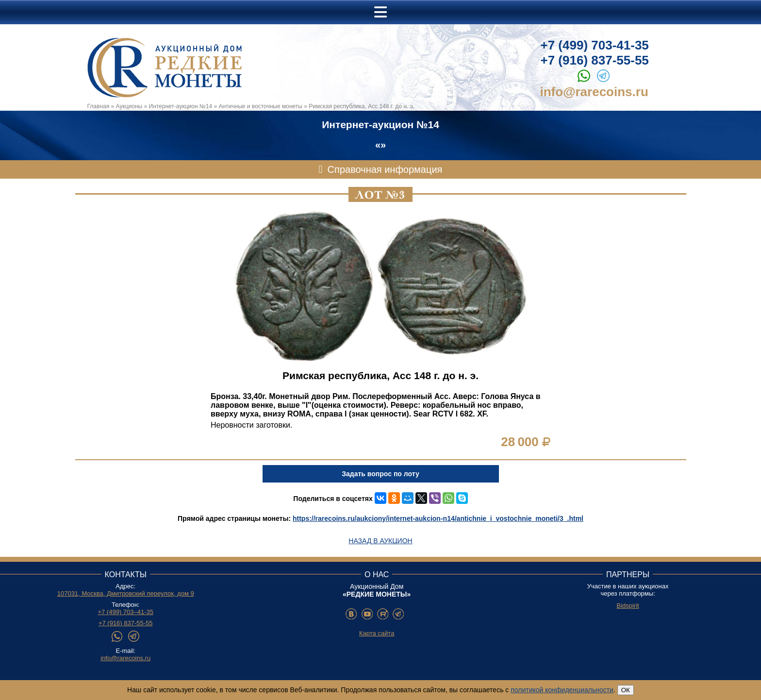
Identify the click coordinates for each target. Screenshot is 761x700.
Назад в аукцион (380, 541)
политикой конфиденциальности (562, 690)
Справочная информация (385, 169)
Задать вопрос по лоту (380, 474)
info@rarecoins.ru (594, 92)
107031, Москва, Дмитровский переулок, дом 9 (126, 593)
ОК (626, 690)
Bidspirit (628, 606)
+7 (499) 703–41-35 (125, 612)
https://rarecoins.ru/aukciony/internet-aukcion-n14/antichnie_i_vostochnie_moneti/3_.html (438, 518)
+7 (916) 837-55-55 (595, 60)
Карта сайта (377, 633)
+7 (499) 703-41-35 (595, 45)
